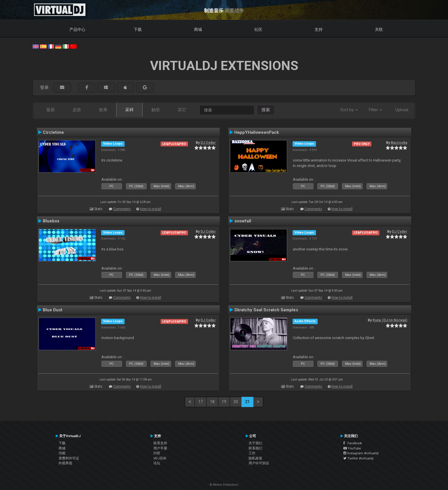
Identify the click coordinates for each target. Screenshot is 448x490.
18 (212, 402)
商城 (198, 29)
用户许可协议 (259, 463)
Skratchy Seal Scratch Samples (266, 310)
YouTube (352, 448)
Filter (375, 110)
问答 (157, 453)
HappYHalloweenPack (257, 132)
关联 (379, 29)
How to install (151, 209)
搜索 (266, 110)
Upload (402, 110)
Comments (122, 209)
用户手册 (160, 448)
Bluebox (51, 221)
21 (247, 402)
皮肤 (77, 110)
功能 (62, 453)
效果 (103, 110)
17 (201, 402)
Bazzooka (399, 143)
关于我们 (255, 443)
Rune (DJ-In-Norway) (390, 320)
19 (224, 402)
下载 (138, 29)
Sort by (349, 110)
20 (236, 402)
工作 (252, 453)
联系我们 (255, 448)
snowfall (243, 221)
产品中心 (77, 29)
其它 (182, 110)
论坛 (157, 463)
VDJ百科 (160, 458)
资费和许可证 (69, 458)
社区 (258, 29)
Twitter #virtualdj (358, 458)
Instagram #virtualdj (361, 453)
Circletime (53, 132)
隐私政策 (255, 458)
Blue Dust (53, 310)
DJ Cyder (208, 143)
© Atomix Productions (224, 485)
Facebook (353, 443)
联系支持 (160, 443)
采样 (129, 110)
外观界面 (65, 463)
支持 (319, 29)
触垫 (156, 110)
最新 (51, 110)
